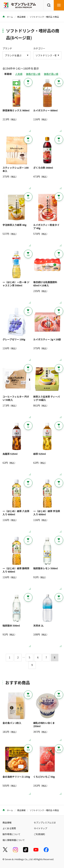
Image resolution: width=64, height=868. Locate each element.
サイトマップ (40, 828)
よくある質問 (9, 828)
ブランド (7, 48)
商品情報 (21, 17)
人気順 (19, 74)
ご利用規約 (39, 834)
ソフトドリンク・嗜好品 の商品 (44, 17)
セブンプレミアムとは (45, 823)
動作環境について (11, 834)
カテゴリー (39, 48)
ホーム (8, 17)
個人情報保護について (14, 840)
